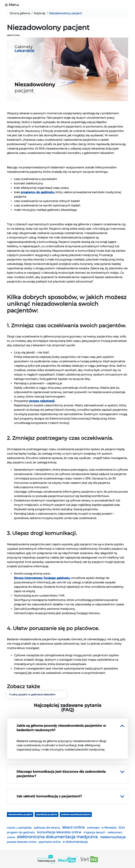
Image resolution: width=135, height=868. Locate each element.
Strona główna (20, 13)
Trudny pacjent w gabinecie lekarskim (32, 695)
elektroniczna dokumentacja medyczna (58, 837)
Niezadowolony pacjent (66, 13)
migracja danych (95, 832)
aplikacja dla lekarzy (47, 828)
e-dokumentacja (75, 842)
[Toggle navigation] (13, 5)
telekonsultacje (113, 837)
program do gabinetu (21, 832)
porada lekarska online (22, 842)
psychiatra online (50, 842)
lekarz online (74, 827)
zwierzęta (94, 828)
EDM (122, 828)
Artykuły (40, 13)
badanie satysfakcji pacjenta (76, 814)
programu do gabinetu (37, 192)
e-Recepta (109, 827)
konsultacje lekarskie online (60, 832)
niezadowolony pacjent (20, 814)
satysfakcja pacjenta (46, 814)
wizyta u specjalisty (20, 828)
